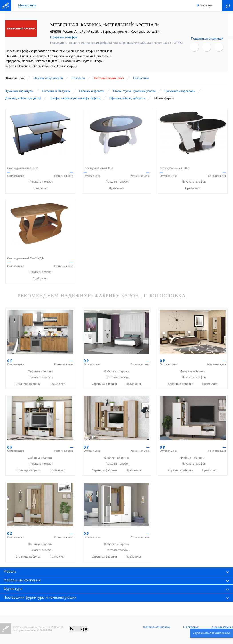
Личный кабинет (222, 627)
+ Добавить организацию (211, 633)
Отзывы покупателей (48, 78)
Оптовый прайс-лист (109, 78)
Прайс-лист (40, 188)
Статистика (141, 78)
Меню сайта (27, 5)
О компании (191, 627)
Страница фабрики (28, 384)
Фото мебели (15, 78)
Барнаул (206, 5)
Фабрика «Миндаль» (157, 627)
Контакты (78, 78)
